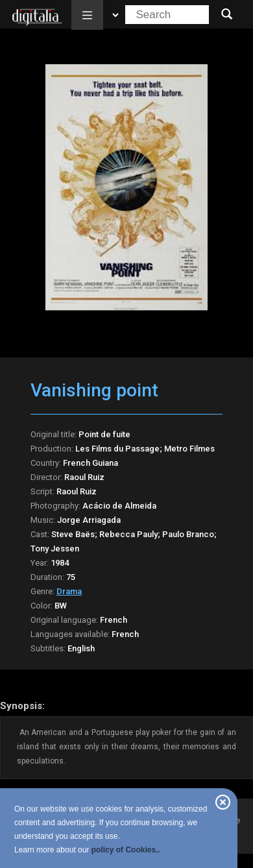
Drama (69, 591)
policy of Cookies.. (126, 850)
